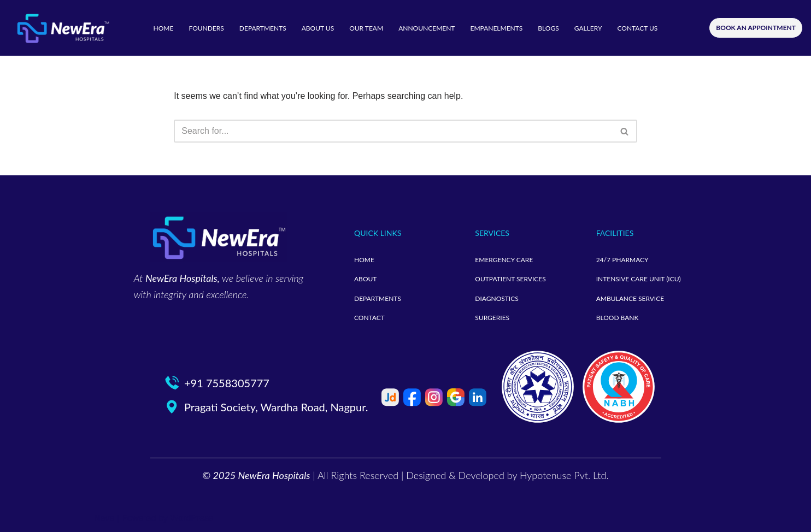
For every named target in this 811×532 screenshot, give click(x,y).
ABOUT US (318, 28)
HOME (164, 28)
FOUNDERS (206, 28)
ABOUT (365, 279)
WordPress (192, 518)
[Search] (393, 131)
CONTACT (369, 318)
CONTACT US (637, 28)
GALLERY (588, 28)
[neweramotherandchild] (63, 28)
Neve (104, 518)
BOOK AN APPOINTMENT (756, 28)
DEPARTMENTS (263, 28)
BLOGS (548, 28)
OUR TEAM (366, 28)
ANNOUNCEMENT (427, 28)
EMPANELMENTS (496, 28)
